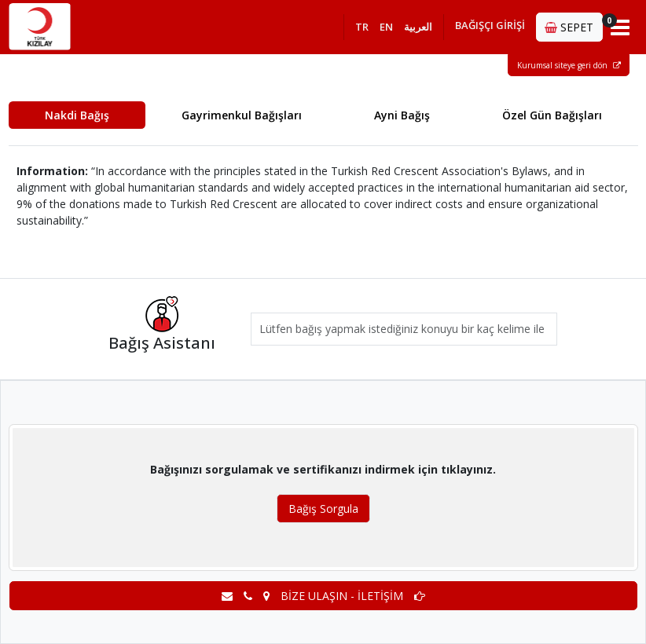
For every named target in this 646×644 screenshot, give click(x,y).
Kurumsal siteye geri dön (569, 65)
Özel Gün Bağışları (552, 115)
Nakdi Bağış (77, 115)
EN (386, 27)
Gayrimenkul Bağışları (242, 115)
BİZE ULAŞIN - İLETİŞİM (323, 596)
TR (362, 27)
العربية (418, 27)
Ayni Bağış (402, 115)
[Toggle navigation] (620, 27)
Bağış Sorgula (323, 509)
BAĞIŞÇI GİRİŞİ (490, 25)
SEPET (574, 24)
